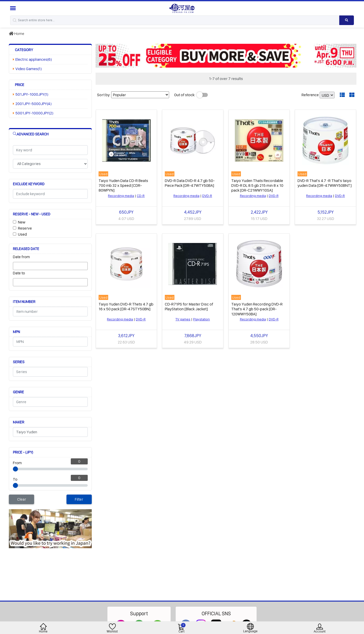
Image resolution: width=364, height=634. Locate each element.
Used (22, 234)
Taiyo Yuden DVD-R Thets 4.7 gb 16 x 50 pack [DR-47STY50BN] (126, 306)
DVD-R (207, 196)
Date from (21, 257)
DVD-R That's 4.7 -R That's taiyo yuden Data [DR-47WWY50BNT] (325, 183)
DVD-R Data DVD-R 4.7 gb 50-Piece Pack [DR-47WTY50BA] (190, 183)
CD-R (141, 196)
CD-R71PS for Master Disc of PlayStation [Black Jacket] (189, 306)
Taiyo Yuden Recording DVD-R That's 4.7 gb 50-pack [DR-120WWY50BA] (257, 309)
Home (17, 34)
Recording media (121, 196)
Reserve (25, 228)
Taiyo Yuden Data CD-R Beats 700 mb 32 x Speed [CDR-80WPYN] (123, 185)
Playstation (201, 319)
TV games (183, 319)
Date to (19, 273)
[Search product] (347, 20)
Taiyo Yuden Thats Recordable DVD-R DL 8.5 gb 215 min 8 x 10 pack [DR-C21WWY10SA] (257, 185)
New (22, 222)
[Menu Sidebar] (14, 8)
